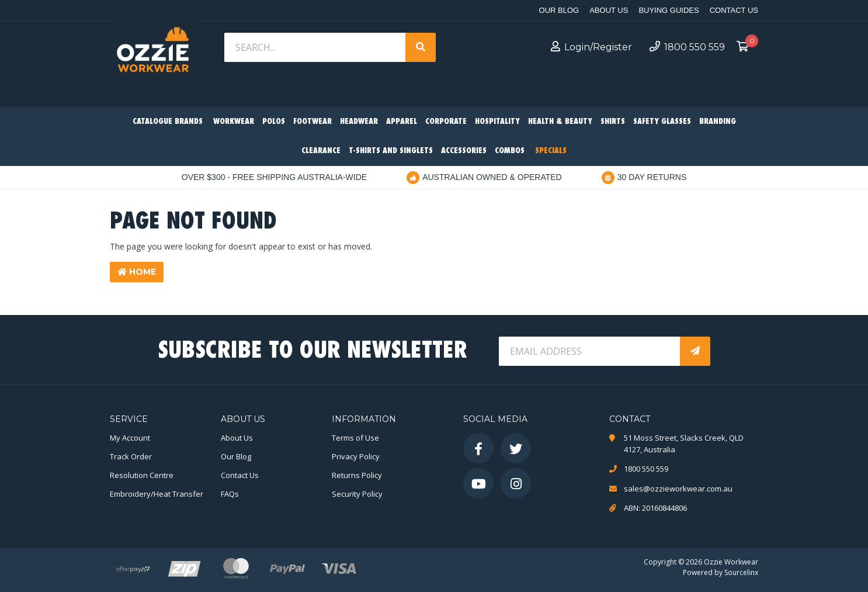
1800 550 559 (687, 47)
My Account (130, 438)
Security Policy (357, 494)
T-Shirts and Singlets (391, 151)
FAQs (230, 494)
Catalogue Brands (168, 122)
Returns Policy (357, 475)
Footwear (313, 122)
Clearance (321, 151)
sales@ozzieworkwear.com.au (678, 489)
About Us (609, 10)
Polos (274, 122)
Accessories (464, 151)
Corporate (446, 122)
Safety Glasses (662, 122)
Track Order (131, 456)
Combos (510, 151)
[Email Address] (591, 351)
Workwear (234, 122)
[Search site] (421, 47)
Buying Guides (669, 10)
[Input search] (316, 47)
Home (137, 272)
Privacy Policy (356, 456)
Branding (718, 122)
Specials (551, 151)
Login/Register (591, 47)
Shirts (613, 122)
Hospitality (497, 122)
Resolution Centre (142, 475)
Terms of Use (355, 438)
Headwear (359, 122)
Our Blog (559, 10)
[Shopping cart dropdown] (746, 47)
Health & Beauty (560, 122)
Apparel (402, 122)
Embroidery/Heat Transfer (157, 494)
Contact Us (734, 10)
